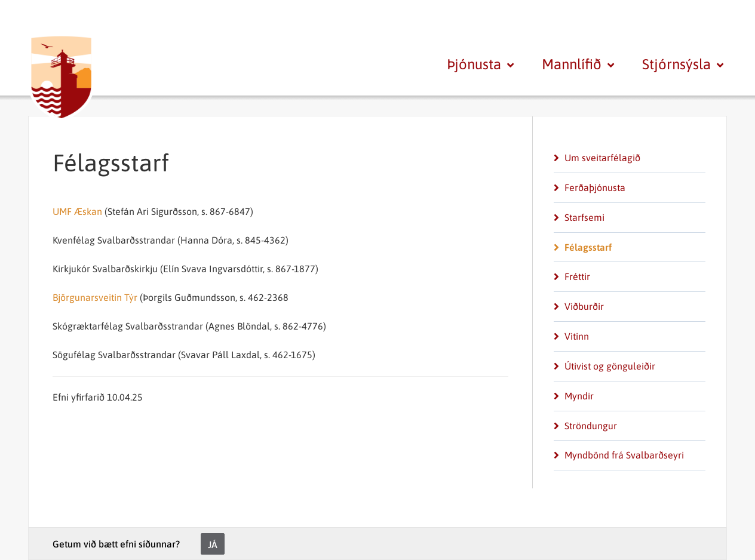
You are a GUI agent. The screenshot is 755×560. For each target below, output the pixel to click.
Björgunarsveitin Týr (95, 297)
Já (213, 544)
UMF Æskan (77, 211)
